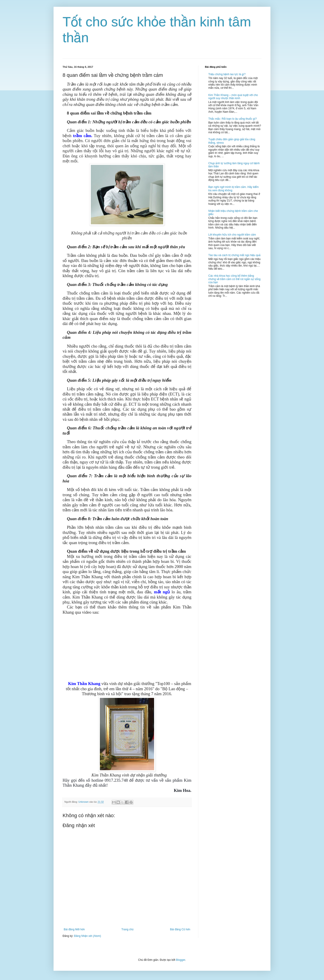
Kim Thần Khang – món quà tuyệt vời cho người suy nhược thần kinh (233, 97)
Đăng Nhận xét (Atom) (88, 936)
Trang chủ (127, 929)
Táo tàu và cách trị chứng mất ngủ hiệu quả (234, 255)
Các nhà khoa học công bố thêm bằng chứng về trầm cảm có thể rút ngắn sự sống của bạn (234, 279)
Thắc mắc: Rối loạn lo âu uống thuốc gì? (232, 119)
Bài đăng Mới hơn (74, 929)
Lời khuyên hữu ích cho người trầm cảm (232, 235)
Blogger (181, 960)
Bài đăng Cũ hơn (180, 929)
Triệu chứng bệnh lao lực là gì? (227, 74)
